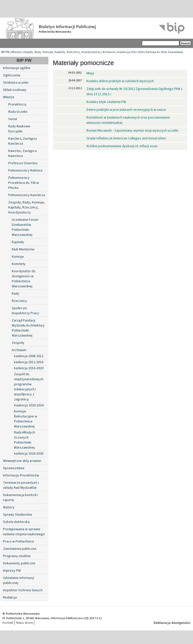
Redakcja (10, 598)
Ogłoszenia (12, 75)
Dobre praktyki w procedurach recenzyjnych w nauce (126, 110)
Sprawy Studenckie (18, 515)
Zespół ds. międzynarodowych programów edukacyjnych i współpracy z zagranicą (29, 387)
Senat (13, 119)
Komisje (18, 257)
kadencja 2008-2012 (29, 356)
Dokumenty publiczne (19, 563)
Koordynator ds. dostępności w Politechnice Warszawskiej (24, 279)
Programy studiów (17, 556)
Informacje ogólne (17, 68)
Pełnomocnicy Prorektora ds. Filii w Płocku (24, 183)
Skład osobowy (15, 90)
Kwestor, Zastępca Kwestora (22, 153)
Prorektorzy (17, 104)
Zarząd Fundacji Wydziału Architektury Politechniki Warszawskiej (28, 328)
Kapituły (18, 242)
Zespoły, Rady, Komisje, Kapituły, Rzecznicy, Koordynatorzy (62, 52)
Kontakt (8, 623)
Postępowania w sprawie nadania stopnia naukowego (24, 532)
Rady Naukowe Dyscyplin (19, 129)
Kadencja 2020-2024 (29, 405)
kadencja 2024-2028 (29, 454)
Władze (16, 52)
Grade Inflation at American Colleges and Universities (126, 138)
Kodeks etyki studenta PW (106, 102)
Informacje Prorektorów (21, 475)
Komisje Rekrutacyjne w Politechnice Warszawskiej (26, 419)
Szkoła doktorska (16, 522)
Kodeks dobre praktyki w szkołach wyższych (120, 81)
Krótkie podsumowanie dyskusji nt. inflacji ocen (122, 146)
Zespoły (18, 343)
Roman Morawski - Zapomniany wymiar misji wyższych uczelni (132, 131)
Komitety (19, 264)
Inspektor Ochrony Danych (23, 590)
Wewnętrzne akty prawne (22, 461)
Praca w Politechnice (19, 542)
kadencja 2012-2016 (131, 52)
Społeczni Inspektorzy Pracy (25, 311)
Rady (16, 294)
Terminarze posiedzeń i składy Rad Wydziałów (21, 485)
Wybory (9, 507)
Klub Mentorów (23, 249)
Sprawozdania (14, 468)
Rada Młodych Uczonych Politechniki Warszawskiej (25, 440)
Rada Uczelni (18, 112)
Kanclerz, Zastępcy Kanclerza (23, 141)
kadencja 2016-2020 (29, 368)
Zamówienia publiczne (20, 549)
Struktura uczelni (16, 83)
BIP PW (5, 52)
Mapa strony (25, 623)
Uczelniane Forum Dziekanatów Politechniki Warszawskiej (25, 227)
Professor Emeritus (23, 163)
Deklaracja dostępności (172, 623)
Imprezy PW (12, 571)
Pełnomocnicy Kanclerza (27, 195)
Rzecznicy (19, 301)
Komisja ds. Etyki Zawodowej (164, 52)
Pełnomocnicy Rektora (25, 171)
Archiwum (109, 52)
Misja (90, 73)
